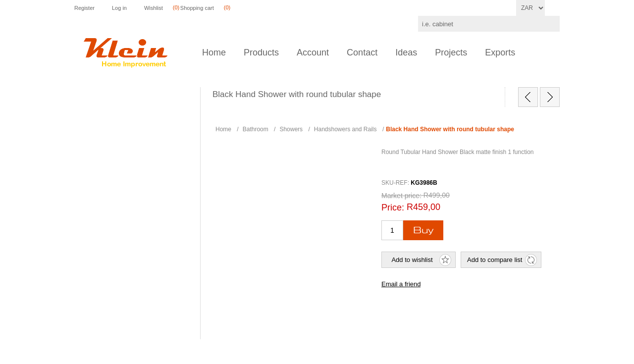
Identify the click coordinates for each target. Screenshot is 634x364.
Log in (119, 8)
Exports (500, 52)
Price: (393, 208)
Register (84, 8)
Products (261, 52)
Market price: (401, 196)
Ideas (406, 52)
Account (313, 52)
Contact (362, 52)
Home (214, 52)
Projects (451, 52)
